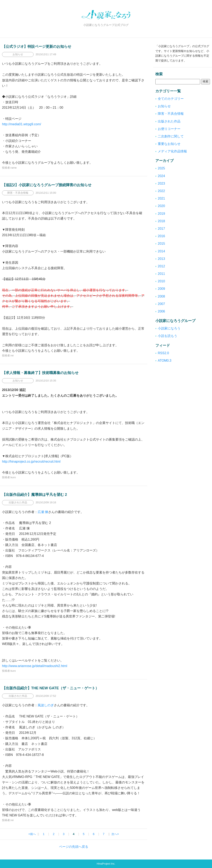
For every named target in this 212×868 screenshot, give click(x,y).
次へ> (115, 834)
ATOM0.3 (165, 361)
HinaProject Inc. (106, 864)
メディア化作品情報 (172, 151)
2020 (161, 206)
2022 (161, 191)
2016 (161, 236)
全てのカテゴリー (171, 99)
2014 (161, 251)
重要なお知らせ (169, 144)
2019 (161, 214)
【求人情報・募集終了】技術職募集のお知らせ (40, 373)
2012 (161, 266)
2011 (161, 274)
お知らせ (164, 106)
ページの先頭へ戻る (74, 847)
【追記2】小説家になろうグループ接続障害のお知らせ (47, 185)
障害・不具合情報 (171, 114)
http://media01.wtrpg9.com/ (22, 124)
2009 (161, 289)
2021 (161, 198)
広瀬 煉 (43, 512)
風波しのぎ (46, 705)
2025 (161, 168)
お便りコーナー (169, 129)
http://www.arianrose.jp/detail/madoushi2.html (35, 666)
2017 (161, 229)
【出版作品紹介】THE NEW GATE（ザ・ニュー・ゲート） (50, 688)
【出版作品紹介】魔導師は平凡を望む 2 (34, 495)
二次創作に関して (171, 136)
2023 (161, 183)
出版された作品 (169, 121)
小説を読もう (167, 336)
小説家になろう (169, 328)
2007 (161, 304)
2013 (161, 259)
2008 (161, 296)
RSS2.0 (163, 353)
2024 (161, 176)
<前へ (32, 834)
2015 (161, 244)
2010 (161, 281)
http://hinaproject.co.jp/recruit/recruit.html (31, 462)
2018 (161, 221)
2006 (161, 311)
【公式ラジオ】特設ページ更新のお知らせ (37, 47)
